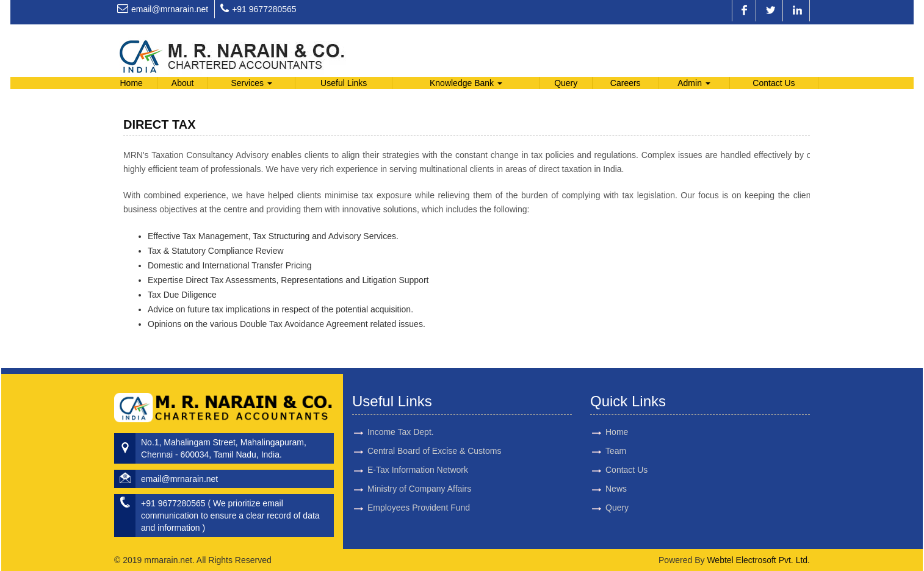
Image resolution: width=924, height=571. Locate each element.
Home (131, 83)
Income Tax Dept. (401, 418)
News (602, 489)
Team (602, 451)
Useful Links (344, 83)
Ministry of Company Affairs (419, 475)
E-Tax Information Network (418, 456)
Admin (694, 83)
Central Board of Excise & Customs (434, 437)
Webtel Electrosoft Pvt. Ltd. (758, 560)
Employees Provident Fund (419, 494)
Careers (626, 83)
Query (566, 83)
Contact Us (774, 83)
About (183, 83)
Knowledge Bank (466, 83)
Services (251, 83)
